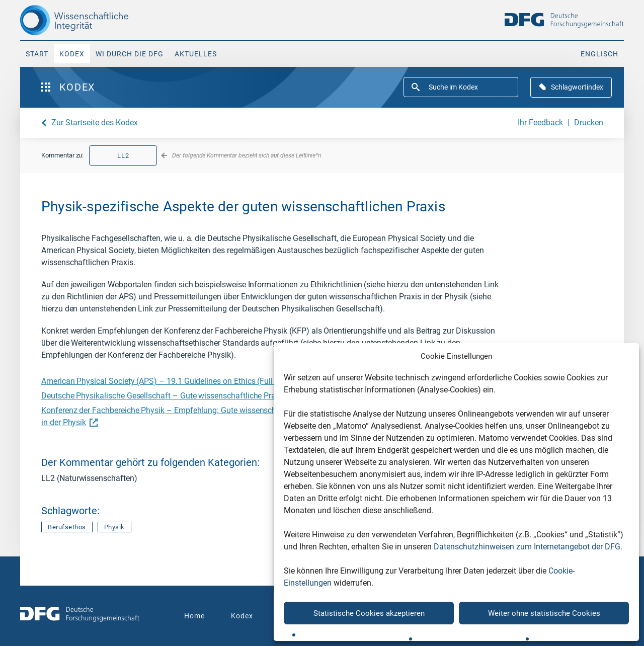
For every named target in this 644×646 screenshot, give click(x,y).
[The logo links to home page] (92, 20)
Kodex (72, 54)
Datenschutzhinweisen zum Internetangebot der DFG (527, 547)
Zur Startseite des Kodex (95, 123)
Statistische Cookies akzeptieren (369, 613)
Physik (114, 527)
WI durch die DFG (130, 54)
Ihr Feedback (540, 123)
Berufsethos (67, 527)
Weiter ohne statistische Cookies (544, 613)
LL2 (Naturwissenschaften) (89, 478)
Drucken (589, 123)
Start (37, 54)
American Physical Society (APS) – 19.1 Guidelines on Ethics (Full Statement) (182, 381)
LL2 (123, 156)
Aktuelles (196, 54)
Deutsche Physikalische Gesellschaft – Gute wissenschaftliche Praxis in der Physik (191, 396)
